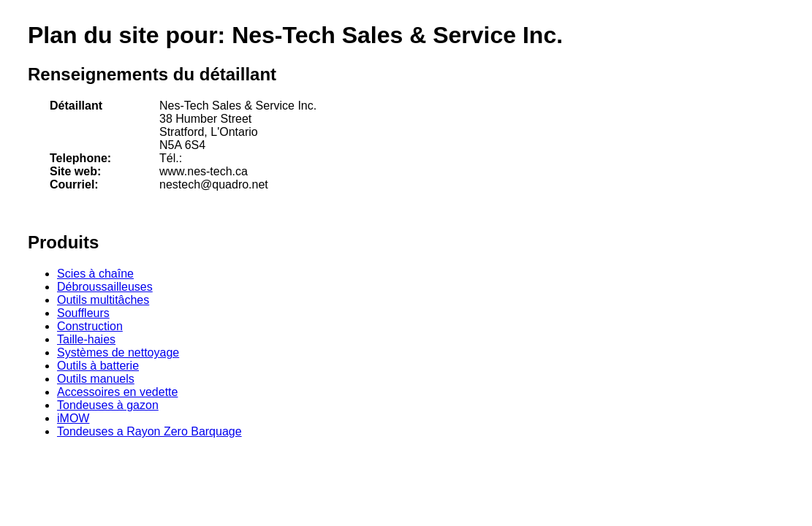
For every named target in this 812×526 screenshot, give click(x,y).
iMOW (73, 418)
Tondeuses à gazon (108, 405)
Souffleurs (83, 313)
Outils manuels (96, 379)
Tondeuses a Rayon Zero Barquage (149, 431)
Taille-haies (86, 339)
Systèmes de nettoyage (118, 352)
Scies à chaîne (95, 274)
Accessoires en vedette (117, 392)
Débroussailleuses (105, 287)
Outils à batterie (98, 366)
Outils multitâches (103, 300)
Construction (90, 326)
